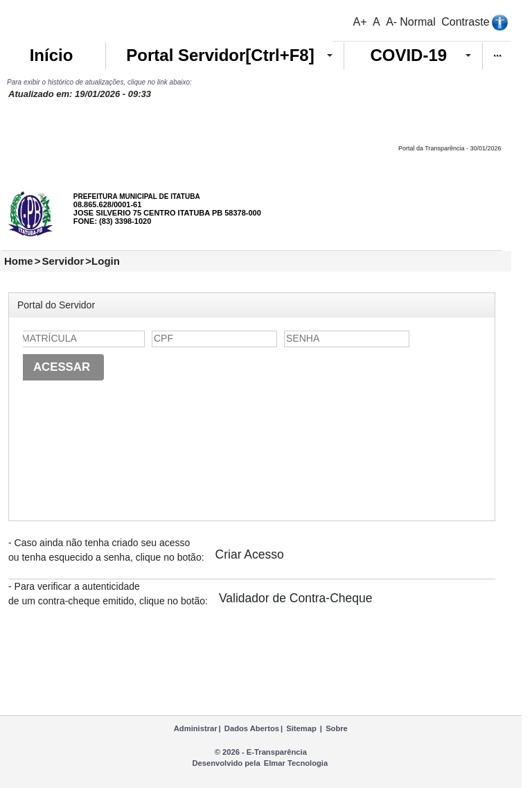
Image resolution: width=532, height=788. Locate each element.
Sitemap (301, 728)
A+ (360, 22)
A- (391, 22)
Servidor (63, 261)
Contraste (465, 22)
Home (19, 261)
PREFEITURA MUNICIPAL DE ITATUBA (137, 196)
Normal (418, 22)
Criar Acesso (250, 554)
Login (106, 261)
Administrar (196, 728)
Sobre (337, 728)
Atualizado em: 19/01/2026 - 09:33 (80, 94)
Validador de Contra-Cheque (295, 598)
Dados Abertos (252, 728)
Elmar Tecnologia (296, 763)
